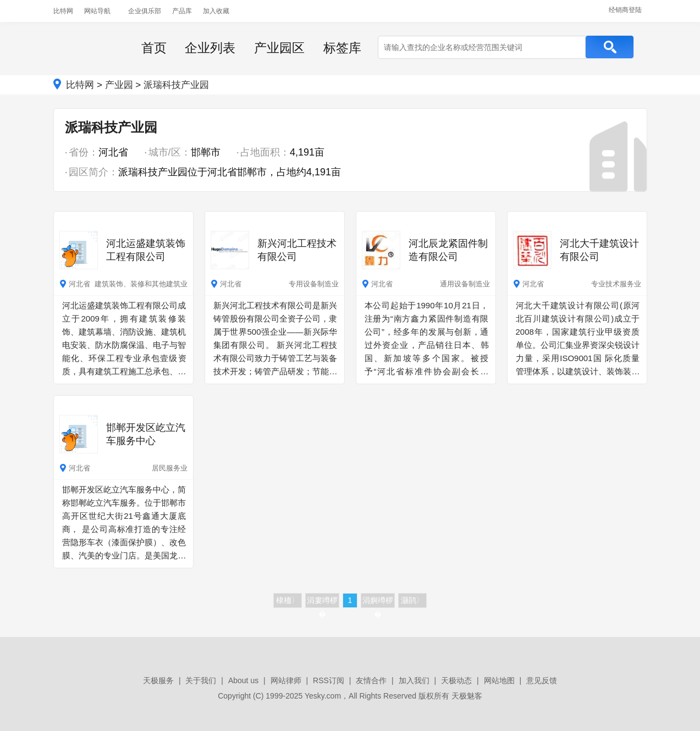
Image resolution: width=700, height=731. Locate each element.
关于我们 (201, 680)
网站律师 (286, 680)
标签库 (342, 48)
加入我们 (414, 680)
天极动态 (456, 680)
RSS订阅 (329, 680)
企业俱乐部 (145, 11)
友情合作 (371, 680)
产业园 (119, 85)
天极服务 (158, 680)
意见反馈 (542, 680)
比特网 (63, 11)
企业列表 (210, 48)
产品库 (182, 11)
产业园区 (279, 48)
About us (243, 680)
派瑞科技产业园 (176, 85)
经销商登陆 (625, 10)
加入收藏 (216, 11)
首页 (154, 48)
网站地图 (499, 680)
